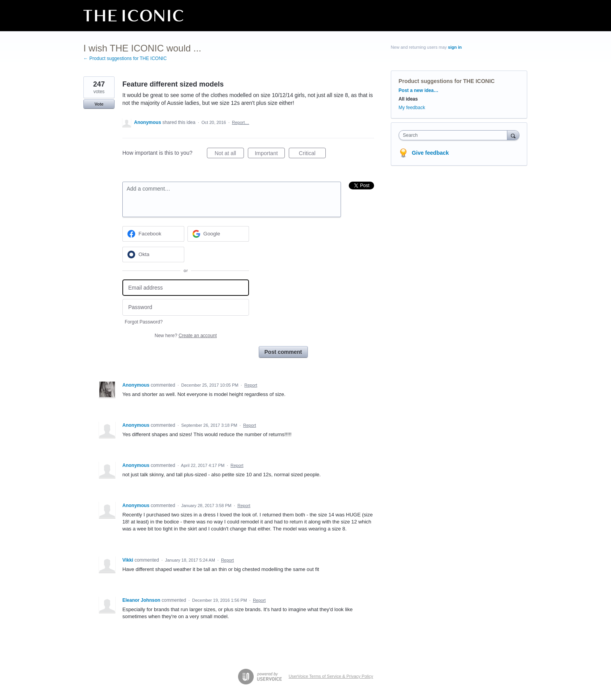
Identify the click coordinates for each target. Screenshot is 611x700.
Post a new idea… (419, 90)
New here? (186, 336)
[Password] (186, 307)
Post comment (283, 352)
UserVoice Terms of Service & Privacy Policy (331, 676)
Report (251, 385)
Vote (99, 104)
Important (270, 154)
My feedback (412, 108)
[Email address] (186, 288)
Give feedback (430, 153)
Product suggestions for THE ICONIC (447, 81)
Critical (312, 154)
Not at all (229, 154)
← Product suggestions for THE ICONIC (125, 58)
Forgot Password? (144, 322)
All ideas (408, 99)
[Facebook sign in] (153, 234)
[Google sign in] (218, 234)
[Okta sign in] (153, 255)
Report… (240, 122)
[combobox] (455, 135)
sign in (455, 47)
